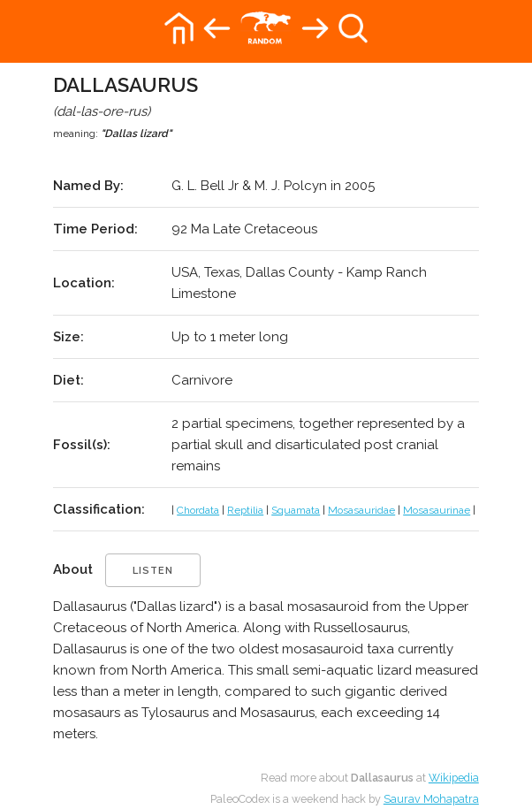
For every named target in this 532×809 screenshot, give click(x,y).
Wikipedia (454, 778)
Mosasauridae (361, 510)
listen (153, 571)
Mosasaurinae (437, 510)
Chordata (198, 510)
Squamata (296, 510)
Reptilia (245, 510)
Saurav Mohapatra (431, 799)
